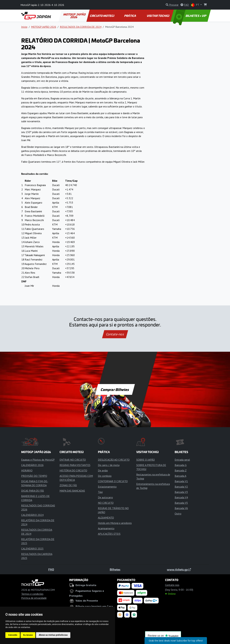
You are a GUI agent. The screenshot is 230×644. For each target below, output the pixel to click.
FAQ (51, 569)
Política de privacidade (34, 598)
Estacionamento (107, 487)
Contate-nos (115, 334)
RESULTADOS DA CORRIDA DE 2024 (81, 27)
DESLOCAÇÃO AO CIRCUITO (114, 460)
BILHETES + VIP (190, 16)
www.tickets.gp (179, 569)
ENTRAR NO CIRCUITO (73, 460)
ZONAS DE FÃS (68, 485)
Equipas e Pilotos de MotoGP (38, 460)
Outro (178, 514)
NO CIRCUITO (106, 503)
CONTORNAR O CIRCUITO (113, 481)
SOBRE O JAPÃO (146, 460)
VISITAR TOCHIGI (158, 16)
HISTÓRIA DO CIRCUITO (73, 470)
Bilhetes (115, 569)
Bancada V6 (181, 508)
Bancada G (181, 465)
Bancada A (180, 476)
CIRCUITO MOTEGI (102, 16)
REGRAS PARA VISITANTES (75, 465)
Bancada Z (181, 470)
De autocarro (105, 497)
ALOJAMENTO (106, 518)
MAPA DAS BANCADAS (72, 491)
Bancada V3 (181, 492)
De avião (103, 470)
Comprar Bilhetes (115, 389)
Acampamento (106, 528)
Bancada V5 (181, 503)
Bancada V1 (181, 481)
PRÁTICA (130, 16)
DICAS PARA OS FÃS (33, 491)
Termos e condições (32, 594)
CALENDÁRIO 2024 (32, 515)
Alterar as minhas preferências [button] (53, 635)
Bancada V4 (181, 497)
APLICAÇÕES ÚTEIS (109, 534)
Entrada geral (182, 460)
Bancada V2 (181, 487)
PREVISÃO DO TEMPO (34, 476)
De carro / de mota (109, 465)
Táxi (100, 492)
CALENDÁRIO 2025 (32, 549)
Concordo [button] (13, 635)
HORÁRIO (27, 470)
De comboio (105, 476)
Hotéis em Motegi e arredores (115, 523)
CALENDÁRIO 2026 (32, 465)
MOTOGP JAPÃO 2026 (75, 16)
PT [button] (195, 5)
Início (24, 27)
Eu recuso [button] (28, 635)
